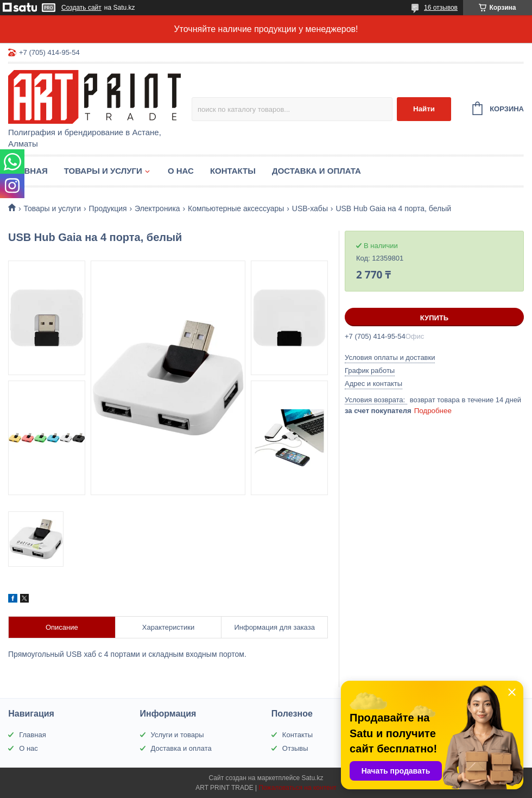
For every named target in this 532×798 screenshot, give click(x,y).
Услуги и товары (178, 735)
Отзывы (295, 748)
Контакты (233, 171)
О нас (181, 171)
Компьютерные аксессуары (236, 208)
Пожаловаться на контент (297, 788)
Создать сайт (81, 8)
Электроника (157, 208)
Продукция (108, 208)
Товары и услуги (103, 171)
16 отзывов (441, 8)
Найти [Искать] (424, 109)
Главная (28, 171)
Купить (434, 318)
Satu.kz (312, 778)
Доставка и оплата (316, 171)
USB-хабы (310, 208)
